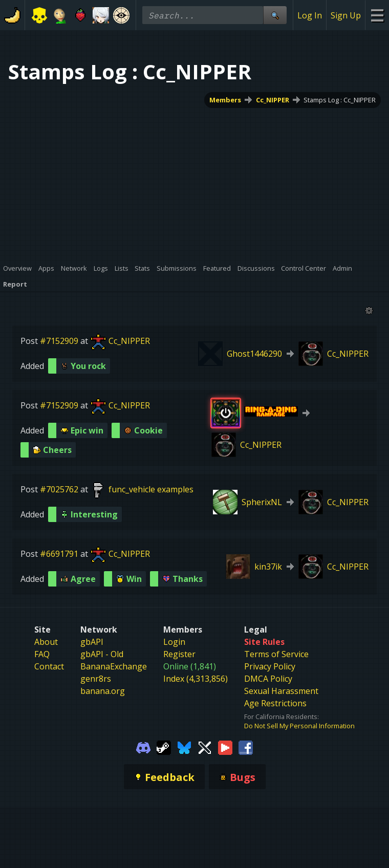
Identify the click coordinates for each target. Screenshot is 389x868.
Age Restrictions (275, 703)
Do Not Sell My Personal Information (299, 726)
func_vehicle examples (151, 489)
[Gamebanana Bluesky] (184, 747)
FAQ (42, 654)
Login (174, 642)
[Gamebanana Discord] (143, 747)
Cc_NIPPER (273, 100)
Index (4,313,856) (196, 679)
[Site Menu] (377, 15)
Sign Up (346, 15)
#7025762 (59, 489)
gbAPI (92, 642)
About (46, 642)
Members (225, 100)
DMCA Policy (268, 679)
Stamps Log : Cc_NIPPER (340, 100)
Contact (49, 666)
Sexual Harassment (281, 691)
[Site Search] (275, 15)
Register (179, 654)
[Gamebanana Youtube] (225, 747)
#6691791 (59, 554)
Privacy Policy (270, 666)
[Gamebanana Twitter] (205, 747)
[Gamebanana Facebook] (246, 747)
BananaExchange (114, 666)
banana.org (103, 691)
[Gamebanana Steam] (164, 747)
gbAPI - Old (102, 654)
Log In (310, 15)
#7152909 (59, 341)
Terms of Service (276, 654)
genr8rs (96, 679)
